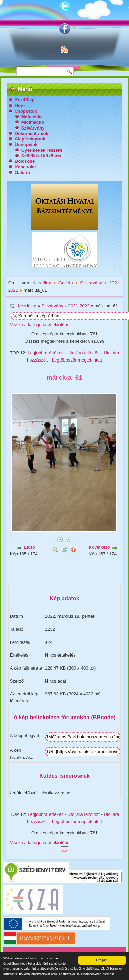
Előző (29, 547)
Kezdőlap (25, 100)
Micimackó (33, 122)
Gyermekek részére (42, 150)
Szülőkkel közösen (41, 156)
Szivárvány (33, 128)
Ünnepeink (26, 144)
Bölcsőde (25, 161)
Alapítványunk (30, 139)
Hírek (20, 106)
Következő (100, 547)
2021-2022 (79, 306)
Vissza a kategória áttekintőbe (40, 325)
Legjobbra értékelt (45, 353)
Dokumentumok (32, 133)
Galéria (22, 173)
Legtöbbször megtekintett (77, 360)
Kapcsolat (25, 167)
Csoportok (26, 111)
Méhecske (32, 117)
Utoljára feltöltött (84, 353)
